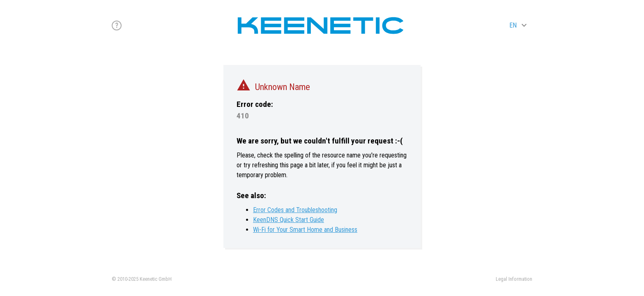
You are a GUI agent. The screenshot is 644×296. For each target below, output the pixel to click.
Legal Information (514, 279)
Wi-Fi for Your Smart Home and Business (305, 230)
